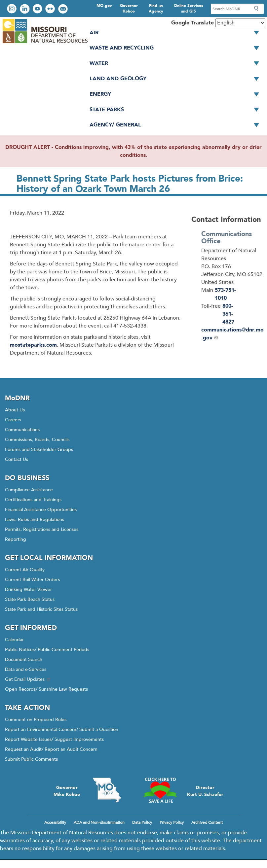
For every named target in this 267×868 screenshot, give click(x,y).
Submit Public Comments (31, 759)
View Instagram (13, 9)
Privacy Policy (172, 822)
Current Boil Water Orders (32, 580)
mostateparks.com (33, 345)
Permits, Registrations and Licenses (42, 529)
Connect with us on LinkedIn (25, 9)
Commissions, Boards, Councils (37, 440)
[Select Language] (240, 23)
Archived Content (207, 822)
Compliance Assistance (29, 490)
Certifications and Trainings (33, 500)
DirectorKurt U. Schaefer (205, 791)
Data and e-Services (26, 669)
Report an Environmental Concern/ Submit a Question (62, 729)
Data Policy (142, 822)
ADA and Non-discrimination (99, 822)
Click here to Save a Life (160, 790)
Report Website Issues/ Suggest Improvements (54, 739)
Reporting (16, 539)
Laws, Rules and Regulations (35, 520)
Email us (64, 9)
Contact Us (17, 459)
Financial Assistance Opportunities (41, 510)
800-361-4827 (228, 314)
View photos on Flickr (51, 9)
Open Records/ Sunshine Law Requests (46, 689)
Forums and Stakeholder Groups (39, 450)
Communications (22, 430)
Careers (13, 420)
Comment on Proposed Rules (36, 720)
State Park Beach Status (30, 599)
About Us (15, 410)
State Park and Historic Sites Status (41, 609)
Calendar (14, 640)
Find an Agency (156, 8)
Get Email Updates (28, 679)
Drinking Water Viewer (28, 590)
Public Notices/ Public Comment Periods (47, 650)
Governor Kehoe (129, 8)
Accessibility (55, 822)
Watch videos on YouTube (38, 9)
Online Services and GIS (189, 8)
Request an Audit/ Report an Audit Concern (51, 749)
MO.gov (104, 6)
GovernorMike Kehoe (67, 791)
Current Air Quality (25, 570)
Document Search (24, 660)
